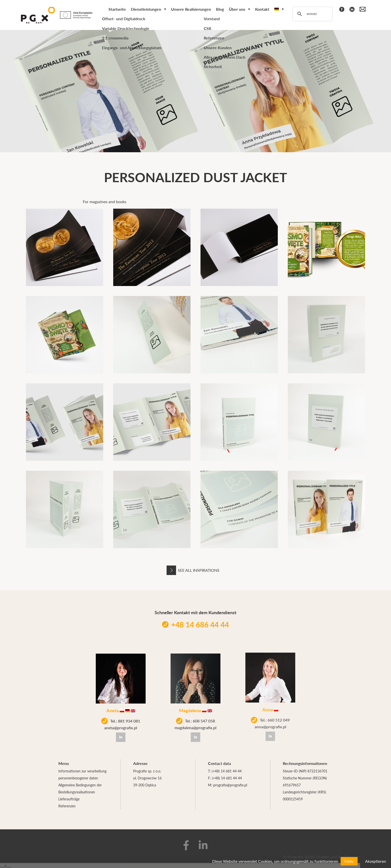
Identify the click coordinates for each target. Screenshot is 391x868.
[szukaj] (312, 14)
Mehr (349, 861)
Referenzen (67, 806)
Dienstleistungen (146, 9)
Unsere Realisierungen (191, 9)
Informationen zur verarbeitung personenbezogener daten (82, 774)
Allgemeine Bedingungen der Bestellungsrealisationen (80, 788)
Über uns (237, 9)
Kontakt (262, 9)
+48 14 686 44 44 (195, 624)
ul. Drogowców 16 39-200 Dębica (147, 781)
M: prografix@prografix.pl (228, 785)
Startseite (117, 9)
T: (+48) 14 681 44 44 (225, 771)
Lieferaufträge (69, 799)
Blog (220, 9)
